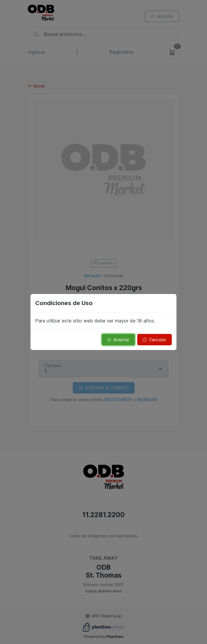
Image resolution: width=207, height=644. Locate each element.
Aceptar (118, 340)
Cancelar (154, 340)
